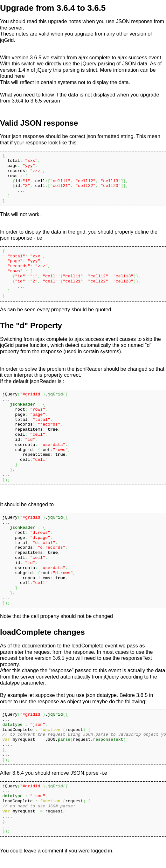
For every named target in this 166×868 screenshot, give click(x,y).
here (20, 76)
